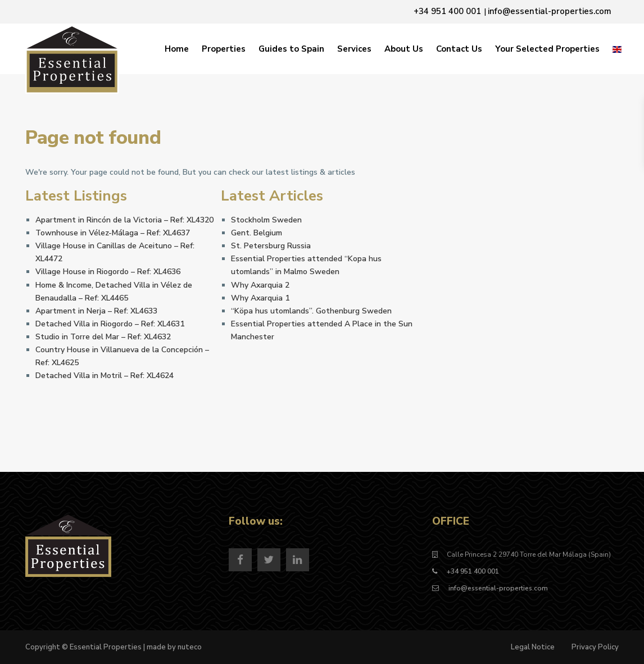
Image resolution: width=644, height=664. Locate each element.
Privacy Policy (595, 647)
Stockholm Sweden (266, 220)
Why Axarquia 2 (260, 285)
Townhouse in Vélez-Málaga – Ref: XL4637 (113, 233)
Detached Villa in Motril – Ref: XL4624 (105, 376)
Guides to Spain (291, 49)
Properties (224, 49)
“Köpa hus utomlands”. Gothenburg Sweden (311, 311)
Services (354, 49)
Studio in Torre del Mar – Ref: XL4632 (103, 337)
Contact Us (459, 49)
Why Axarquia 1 (260, 298)
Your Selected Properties (547, 49)
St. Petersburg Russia (271, 246)
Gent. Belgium (257, 233)
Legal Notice (533, 647)
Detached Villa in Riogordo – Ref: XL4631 (110, 324)
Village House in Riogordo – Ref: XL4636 (108, 272)
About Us (404, 49)
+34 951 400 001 (473, 571)
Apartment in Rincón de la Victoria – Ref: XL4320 (124, 220)
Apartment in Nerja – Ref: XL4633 (96, 311)
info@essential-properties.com (497, 588)
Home (177, 49)
